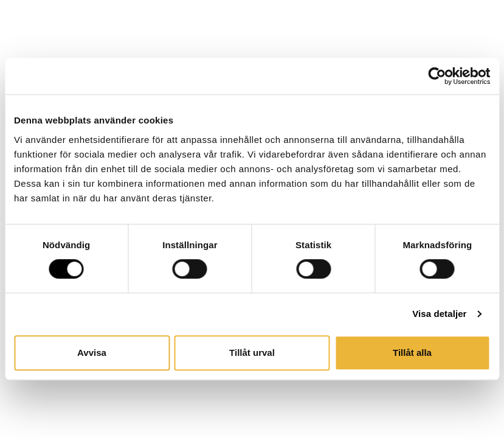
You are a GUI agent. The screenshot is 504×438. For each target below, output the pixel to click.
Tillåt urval (252, 353)
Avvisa (92, 353)
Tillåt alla (412, 353)
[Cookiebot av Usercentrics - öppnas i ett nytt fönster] (437, 76)
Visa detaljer (439, 314)
